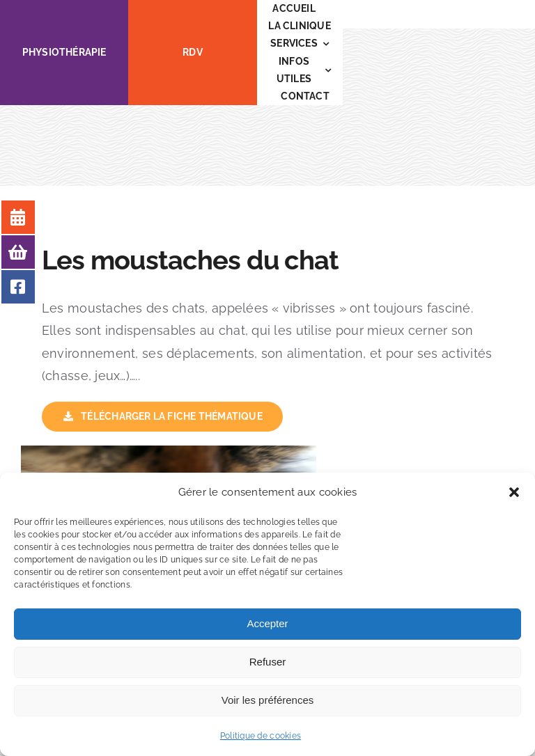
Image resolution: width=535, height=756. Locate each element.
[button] (514, 492)
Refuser (268, 662)
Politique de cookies (261, 736)
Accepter (267, 623)
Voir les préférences (268, 700)
